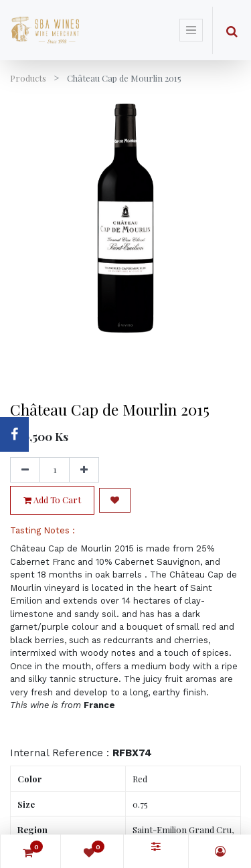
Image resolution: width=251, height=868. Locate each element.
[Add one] (84, 470)
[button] (115, 500)
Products (28, 78)
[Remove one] (25, 470)
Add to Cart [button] (52, 500)
